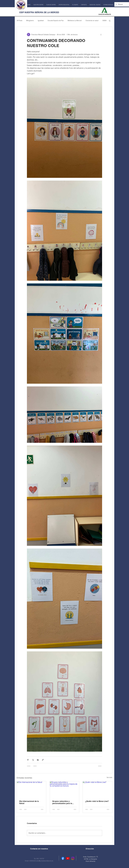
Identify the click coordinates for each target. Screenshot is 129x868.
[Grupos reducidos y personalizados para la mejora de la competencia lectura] (65, 789)
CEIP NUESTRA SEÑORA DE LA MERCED (39, 12)
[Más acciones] (101, 35)
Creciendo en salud (92, 21)
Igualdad (41, 21)
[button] (38, 5)
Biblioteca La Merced (75, 21)
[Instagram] (73, 858)
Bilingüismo (30, 21)
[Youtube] (68, 858)
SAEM (104, 21)
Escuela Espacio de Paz (56, 21)
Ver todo (109, 777)
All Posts (20, 21)
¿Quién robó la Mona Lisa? (97, 801)
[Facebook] (63, 858)
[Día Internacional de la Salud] (32, 789)
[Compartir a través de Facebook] (28, 760)
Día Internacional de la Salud (29, 802)
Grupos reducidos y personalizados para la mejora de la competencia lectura (63, 802)
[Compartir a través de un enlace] (43, 760)
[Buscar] (122, 4)
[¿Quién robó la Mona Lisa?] (97, 789)
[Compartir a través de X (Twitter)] (33, 760)
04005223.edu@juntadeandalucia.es (41, 861)
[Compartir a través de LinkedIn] (38, 760)
